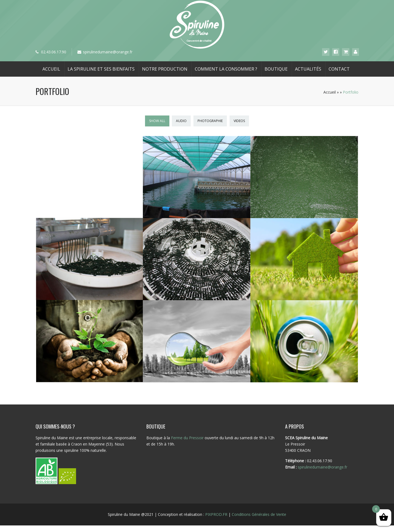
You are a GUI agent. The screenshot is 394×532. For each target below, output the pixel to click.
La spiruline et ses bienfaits (101, 69)
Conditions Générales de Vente (259, 517)
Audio (181, 121)
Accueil (51, 69)
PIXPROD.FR (216, 517)
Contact (339, 69)
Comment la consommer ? (226, 69)
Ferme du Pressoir (187, 440)
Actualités (308, 69)
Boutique (276, 69)
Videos (239, 121)
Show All (157, 121)
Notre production (165, 69)
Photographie (210, 121)
